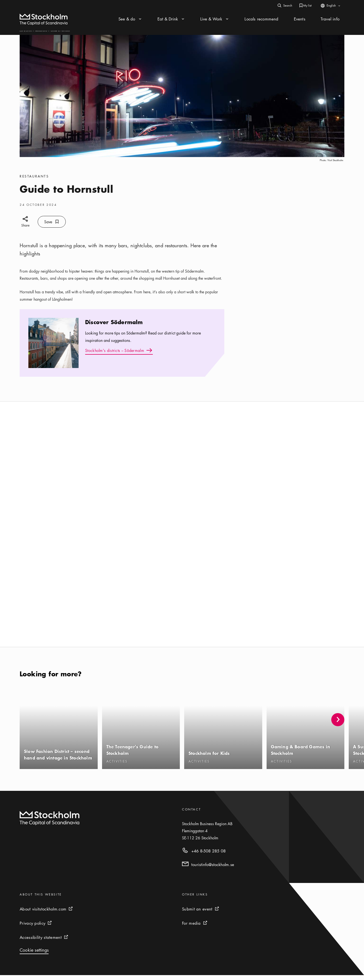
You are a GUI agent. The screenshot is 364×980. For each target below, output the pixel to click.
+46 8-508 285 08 (208, 856)
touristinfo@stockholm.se (213, 869)
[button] (338, 725)
